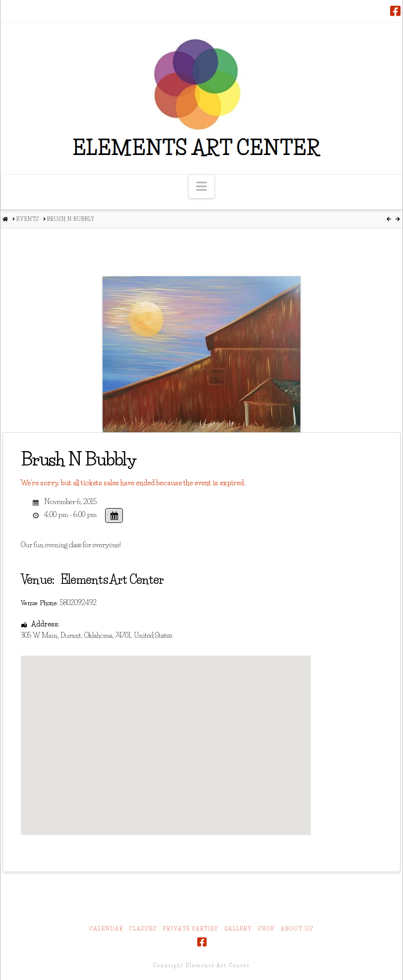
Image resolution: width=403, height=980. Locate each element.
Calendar (107, 929)
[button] (201, 186)
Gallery (238, 929)
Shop (267, 929)
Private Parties (191, 929)
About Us (297, 929)
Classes (143, 929)
